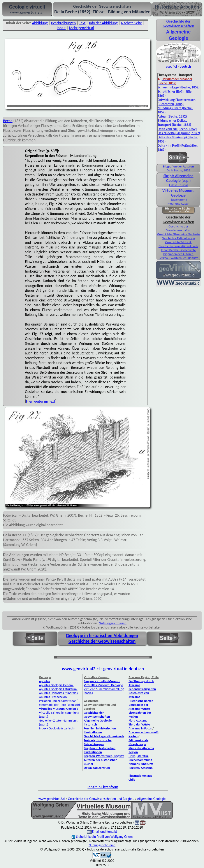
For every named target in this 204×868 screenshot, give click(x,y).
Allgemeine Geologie (151, 799)
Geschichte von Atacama (139, 695)
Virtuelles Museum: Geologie (178, 193)
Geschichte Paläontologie (178, 238)
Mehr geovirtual (82, 28)
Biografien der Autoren (178, 254)
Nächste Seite (131, 23)
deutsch (185, 66)
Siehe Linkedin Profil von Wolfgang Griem (102, 837)
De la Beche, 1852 (178, 170)
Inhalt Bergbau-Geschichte (178, 250)
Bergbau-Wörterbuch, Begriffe (178, 258)
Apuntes (44, 681)
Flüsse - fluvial (178, 185)
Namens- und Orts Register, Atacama (141, 766)
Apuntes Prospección (53, 697)
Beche (8, 121)
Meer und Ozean (178, 204)
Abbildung (40, 23)
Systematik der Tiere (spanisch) (59, 705)
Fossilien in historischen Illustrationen (100, 730)
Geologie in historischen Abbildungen (102, 636)
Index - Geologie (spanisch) (57, 728)
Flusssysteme (178, 200)
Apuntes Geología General (56, 685)
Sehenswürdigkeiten (142, 689)
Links (132, 756)
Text (82, 23)
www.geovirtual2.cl (81, 669)
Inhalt (61, 28)
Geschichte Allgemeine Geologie (178, 234)
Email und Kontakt (105, 832)
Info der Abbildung (103, 23)
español (171, 66)
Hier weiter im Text (41, 401)
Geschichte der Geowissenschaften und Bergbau (101, 799)
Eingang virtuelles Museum (102, 681)
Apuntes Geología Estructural (58, 689)
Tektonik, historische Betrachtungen (98, 742)
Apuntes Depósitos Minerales (58, 693)
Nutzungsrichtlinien (113, 623)
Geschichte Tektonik (178, 242)
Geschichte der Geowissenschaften (178, 228)
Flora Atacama (138, 720)
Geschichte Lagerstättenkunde (178, 246)
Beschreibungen (64, 23)
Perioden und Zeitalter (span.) (59, 701)
